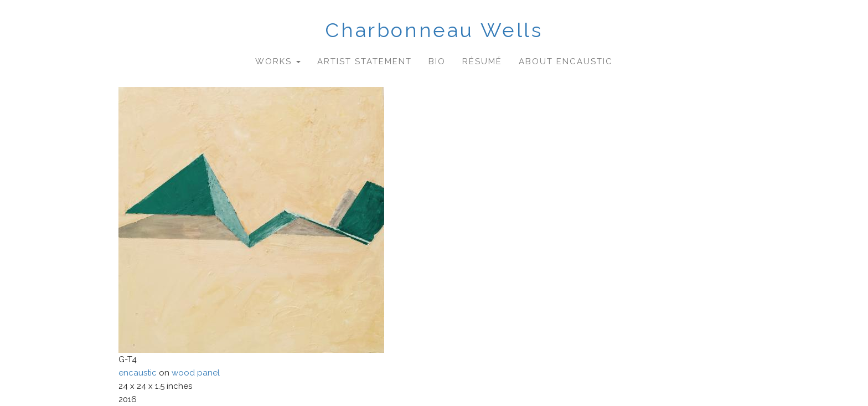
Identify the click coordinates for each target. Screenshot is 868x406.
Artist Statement (365, 61)
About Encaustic (566, 61)
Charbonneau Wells (434, 30)
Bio (437, 61)
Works (278, 61)
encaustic (138, 373)
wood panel (196, 373)
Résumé (482, 61)
